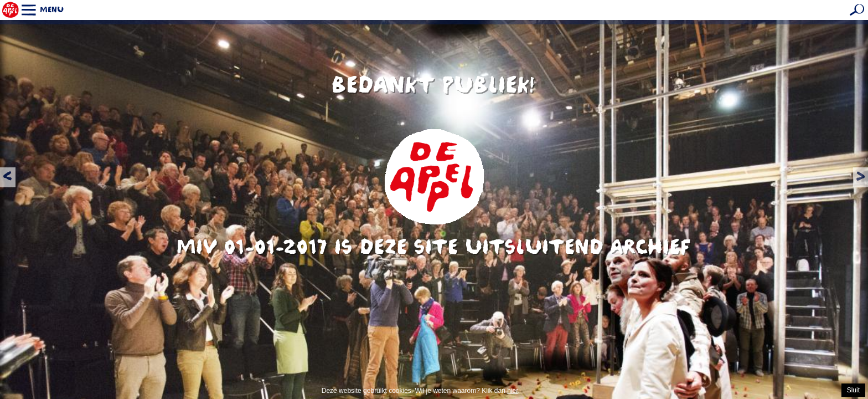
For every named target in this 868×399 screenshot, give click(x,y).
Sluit (853, 390)
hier (512, 391)
